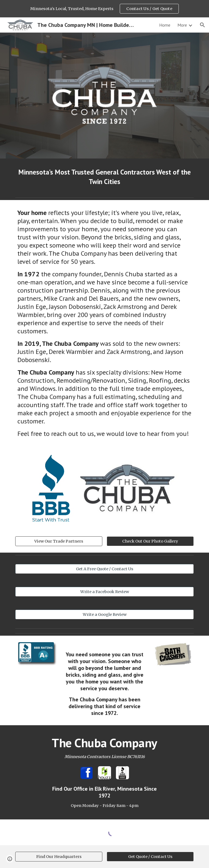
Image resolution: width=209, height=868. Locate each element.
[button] (202, 25)
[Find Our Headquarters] (59, 857)
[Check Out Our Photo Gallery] (150, 541)
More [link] (182, 25)
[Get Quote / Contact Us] (150, 857)
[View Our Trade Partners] (59, 541)
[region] (104, 9)
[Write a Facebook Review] (104, 592)
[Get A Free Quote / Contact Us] (104, 569)
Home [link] (165, 25)
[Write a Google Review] (104, 614)
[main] (104, 177)
